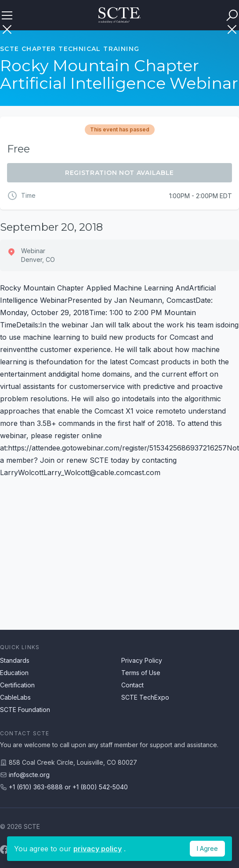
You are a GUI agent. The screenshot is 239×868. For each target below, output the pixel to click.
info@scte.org (29, 775)
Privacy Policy (142, 660)
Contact (132, 685)
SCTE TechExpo (145, 697)
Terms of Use (141, 673)
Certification (17, 685)
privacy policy (98, 849)
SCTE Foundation (25, 710)
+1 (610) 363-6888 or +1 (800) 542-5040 (68, 787)
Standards (15, 660)
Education (14, 673)
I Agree (207, 848)
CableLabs (15, 697)
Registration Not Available (119, 173)
